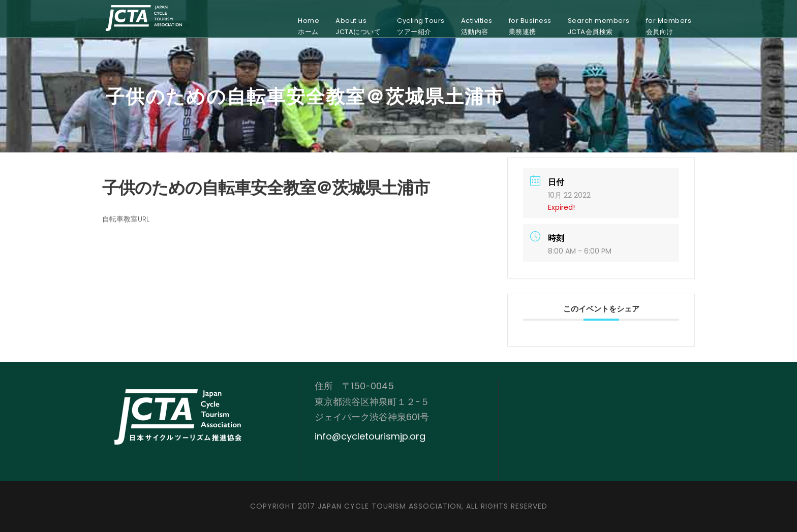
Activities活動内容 (477, 26)
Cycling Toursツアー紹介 (421, 26)
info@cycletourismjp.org (370, 436)
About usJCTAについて (358, 26)
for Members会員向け (669, 26)
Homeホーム (309, 26)
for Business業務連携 (530, 26)
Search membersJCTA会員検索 (599, 26)
